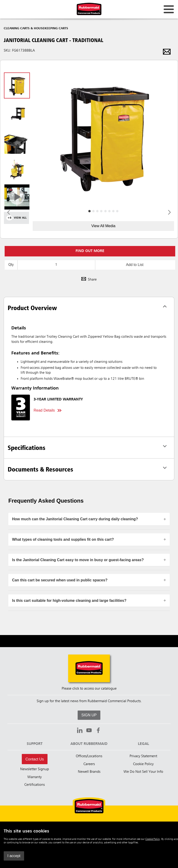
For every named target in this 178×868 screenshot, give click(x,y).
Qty (11, 265)
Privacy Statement (143, 756)
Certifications (35, 785)
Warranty (35, 777)
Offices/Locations (89, 756)
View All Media (103, 226)
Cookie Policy (153, 839)
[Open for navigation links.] (169, 9)
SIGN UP (89, 715)
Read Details (44, 410)
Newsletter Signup (35, 769)
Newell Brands (89, 772)
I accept (14, 856)
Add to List (135, 265)
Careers (89, 764)
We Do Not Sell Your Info (143, 772)
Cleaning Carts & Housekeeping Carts (36, 28)
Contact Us (35, 759)
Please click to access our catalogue (89, 689)
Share (89, 280)
